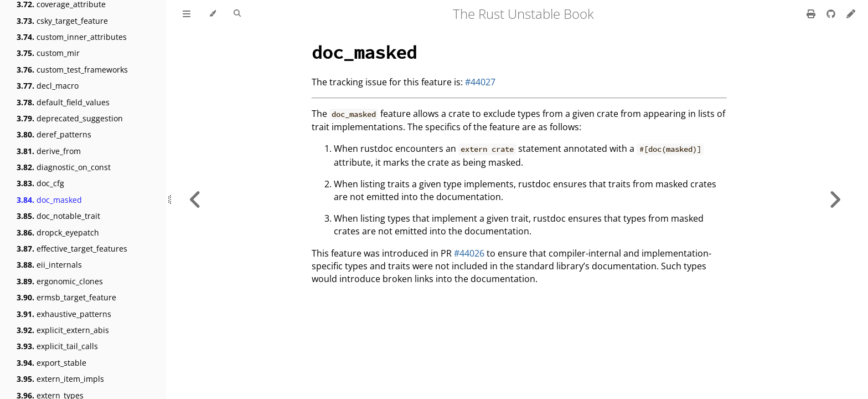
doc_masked (49, 200)
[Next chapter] (835, 199)
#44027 (480, 82)
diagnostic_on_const (64, 167)
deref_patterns (54, 134)
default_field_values (63, 102)
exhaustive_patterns (64, 314)
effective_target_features (72, 249)
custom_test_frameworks (72, 70)
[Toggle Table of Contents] (187, 14)
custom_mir (48, 53)
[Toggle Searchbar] (237, 14)
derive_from (49, 151)
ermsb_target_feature (66, 297)
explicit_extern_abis (63, 330)
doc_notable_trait (58, 216)
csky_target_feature (62, 21)
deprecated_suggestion (70, 118)
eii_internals (49, 265)
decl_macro (48, 86)
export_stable (51, 363)
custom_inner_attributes (72, 37)
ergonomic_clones (60, 281)
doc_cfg (40, 183)
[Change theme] (212, 14)
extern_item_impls (60, 379)
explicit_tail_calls (57, 346)
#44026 (469, 253)
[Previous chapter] (195, 199)
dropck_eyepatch (58, 232)
